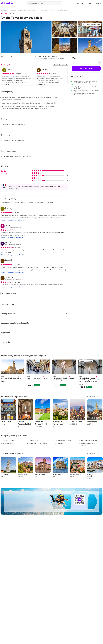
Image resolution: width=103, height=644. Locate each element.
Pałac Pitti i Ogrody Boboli (41, 423)
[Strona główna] (4, 10)
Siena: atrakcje (23, 474)
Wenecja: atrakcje (90, 475)
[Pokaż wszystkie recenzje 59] (60, 65)
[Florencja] (13, 10)
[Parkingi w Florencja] (59, 444)
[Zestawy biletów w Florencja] (62, 440)
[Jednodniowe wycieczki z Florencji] (89, 440)
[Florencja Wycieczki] (7, 440)
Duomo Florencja (77, 422)
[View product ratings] (4, 14)
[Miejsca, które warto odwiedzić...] (27, 10)
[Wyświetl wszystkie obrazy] (92, 24)
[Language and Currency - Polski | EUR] (80, 3)
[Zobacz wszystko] (90, 396)
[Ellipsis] (38, 11)
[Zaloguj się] (98, 3)
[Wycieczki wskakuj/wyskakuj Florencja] (90, 444)
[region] (13, 367)
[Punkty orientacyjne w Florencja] (37, 444)
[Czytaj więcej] (7, 84)
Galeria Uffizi (6, 422)
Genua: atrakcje (58, 474)
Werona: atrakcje (75, 474)
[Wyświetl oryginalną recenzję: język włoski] (12, 237)
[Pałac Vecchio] (44, 10)
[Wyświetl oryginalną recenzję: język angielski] (13, 255)
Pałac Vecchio (93, 422)
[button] (89, 3)
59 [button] (6, 14)
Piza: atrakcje (5, 474)
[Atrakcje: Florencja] (33, 440)
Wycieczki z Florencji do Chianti (57, 423)
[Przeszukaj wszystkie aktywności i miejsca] (45, 3)
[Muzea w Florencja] (7, 444)
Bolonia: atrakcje (41, 474)
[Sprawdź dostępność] (86, 69)
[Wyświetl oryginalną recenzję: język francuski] (13, 220)
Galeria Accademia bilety (25, 423)
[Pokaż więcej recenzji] (9, 293)
